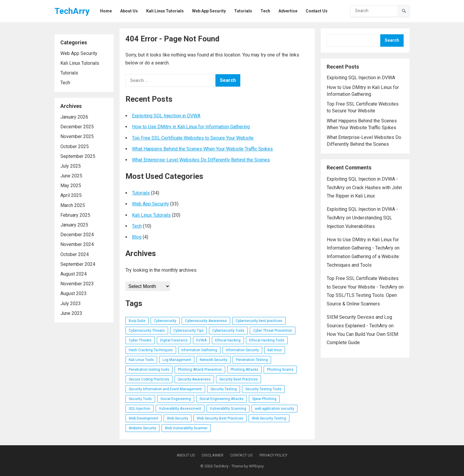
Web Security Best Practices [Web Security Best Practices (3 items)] (220, 418)
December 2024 (77, 235)
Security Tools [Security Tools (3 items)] (140, 399)
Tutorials (69, 73)
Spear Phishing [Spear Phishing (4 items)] (264, 399)
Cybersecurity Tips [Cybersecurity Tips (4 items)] (188, 331)
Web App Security (79, 53)
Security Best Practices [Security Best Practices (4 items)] (239, 379)
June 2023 (71, 313)
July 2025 (71, 166)
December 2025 (77, 127)
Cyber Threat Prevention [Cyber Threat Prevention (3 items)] (273, 331)
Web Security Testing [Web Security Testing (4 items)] (269, 418)
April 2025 (71, 195)
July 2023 (71, 303)
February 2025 (75, 215)
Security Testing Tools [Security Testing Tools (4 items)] (263, 389)
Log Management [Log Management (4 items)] (177, 360)
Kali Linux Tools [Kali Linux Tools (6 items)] (141, 360)
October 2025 (75, 146)
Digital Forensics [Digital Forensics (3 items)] (174, 340)
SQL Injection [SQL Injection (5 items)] (140, 409)
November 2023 (77, 284)
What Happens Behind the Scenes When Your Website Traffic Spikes (202, 149)
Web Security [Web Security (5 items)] (178, 418)
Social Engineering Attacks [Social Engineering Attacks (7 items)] (221, 399)
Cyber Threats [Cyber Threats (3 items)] (140, 340)
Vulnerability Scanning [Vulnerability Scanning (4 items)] (228, 409)
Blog (137, 237)
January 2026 (74, 117)
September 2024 (78, 264)
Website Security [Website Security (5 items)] (142, 428)
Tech (65, 83)
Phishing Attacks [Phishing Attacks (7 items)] (244, 370)
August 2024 (74, 274)
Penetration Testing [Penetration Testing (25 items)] (252, 360)
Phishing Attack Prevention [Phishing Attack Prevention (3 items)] (200, 370)
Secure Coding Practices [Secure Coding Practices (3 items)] (149, 379)
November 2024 (77, 244)
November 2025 (77, 136)
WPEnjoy (256, 466)
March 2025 (73, 205)
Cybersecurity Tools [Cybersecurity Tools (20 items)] (228, 331)
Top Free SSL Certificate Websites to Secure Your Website (193, 138)
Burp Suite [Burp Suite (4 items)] (137, 321)
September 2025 (78, 156)
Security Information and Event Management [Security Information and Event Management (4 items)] (165, 389)
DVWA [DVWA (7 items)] (201, 340)
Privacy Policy (273, 455)
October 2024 (75, 254)
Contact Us (241, 455)
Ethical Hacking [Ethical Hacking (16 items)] (228, 340)
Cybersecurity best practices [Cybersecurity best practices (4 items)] (259, 321)
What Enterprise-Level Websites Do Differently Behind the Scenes (201, 160)
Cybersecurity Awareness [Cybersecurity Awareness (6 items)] (206, 321)
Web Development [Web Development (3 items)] (144, 418)
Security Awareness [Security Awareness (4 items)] (194, 379)
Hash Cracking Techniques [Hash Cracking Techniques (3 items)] (151, 350)
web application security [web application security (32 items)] (274, 409)
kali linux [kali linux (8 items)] (275, 350)
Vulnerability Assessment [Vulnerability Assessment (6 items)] (180, 409)
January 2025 (74, 225)
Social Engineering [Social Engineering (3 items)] (176, 399)
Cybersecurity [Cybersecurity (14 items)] (165, 321)
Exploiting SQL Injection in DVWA (166, 116)
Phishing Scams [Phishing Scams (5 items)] (280, 370)
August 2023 (74, 293)
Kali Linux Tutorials (80, 63)
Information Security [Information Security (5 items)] (242, 350)
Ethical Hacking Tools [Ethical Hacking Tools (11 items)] (267, 340)
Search (392, 40)
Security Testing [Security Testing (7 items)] (224, 389)
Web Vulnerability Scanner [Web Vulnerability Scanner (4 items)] (186, 428)
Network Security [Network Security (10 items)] (214, 360)
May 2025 (71, 186)
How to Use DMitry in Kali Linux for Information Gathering (191, 127)
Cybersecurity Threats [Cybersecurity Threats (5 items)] (147, 331)
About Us (186, 455)
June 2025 (71, 176)
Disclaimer (213, 455)
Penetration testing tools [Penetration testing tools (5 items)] (149, 370)
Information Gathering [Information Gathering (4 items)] (199, 350)
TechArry (72, 11)
